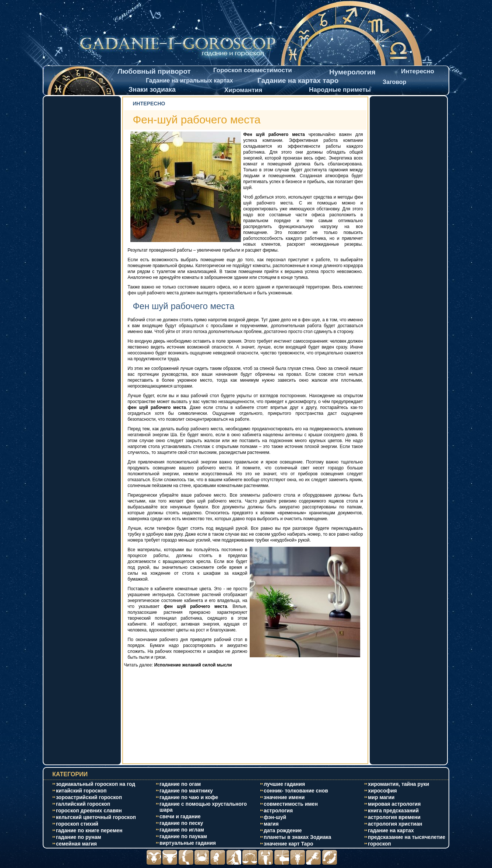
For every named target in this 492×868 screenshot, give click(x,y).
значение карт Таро (289, 844)
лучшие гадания (284, 784)
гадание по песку (181, 823)
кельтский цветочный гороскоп (96, 817)
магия (271, 824)
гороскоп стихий (77, 824)
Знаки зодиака (152, 90)
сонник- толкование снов (296, 791)
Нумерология (352, 72)
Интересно (418, 71)
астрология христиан (395, 824)
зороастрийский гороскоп (89, 797)
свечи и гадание (180, 816)
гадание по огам (180, 784)
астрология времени (394, 817)
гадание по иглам (182, 830)
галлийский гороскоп (83, 804)
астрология (278, 811)
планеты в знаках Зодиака (297, 837)
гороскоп (379, 844)
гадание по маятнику (186, 791)
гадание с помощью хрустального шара (203, 807)
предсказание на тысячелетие (407, 837)
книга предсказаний (393, 811)
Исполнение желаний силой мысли (193, 665)
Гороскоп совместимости (253, 70)
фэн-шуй (275, 817)
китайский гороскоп (81, 791)
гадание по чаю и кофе (189, 797)
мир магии (381, 797)
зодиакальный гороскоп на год (96, 784)
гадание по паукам (183, 836)
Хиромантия (243, 90)
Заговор (394, 82)
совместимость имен (291, 804)
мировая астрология (394, 804)
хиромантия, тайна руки (398, 784)
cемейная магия (76, 844)
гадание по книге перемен (89, 830)
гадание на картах (391, 830)
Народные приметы (340, 90)
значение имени (284, 797)
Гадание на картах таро (298, 80)
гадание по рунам (79, 837)
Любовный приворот (154, 71)
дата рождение (283, 830)
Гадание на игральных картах (189, 80)
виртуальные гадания (188, 843)
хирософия (382, 791)
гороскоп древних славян (89, 811)
